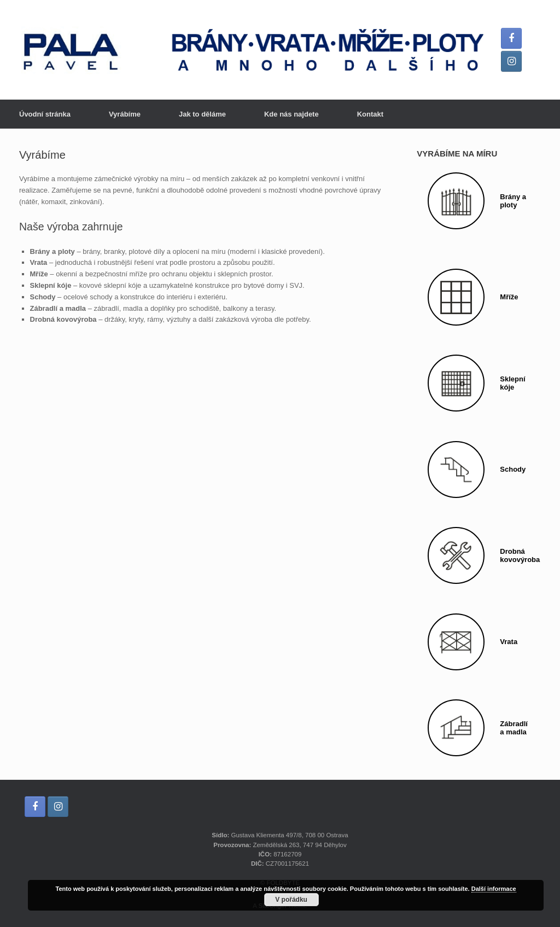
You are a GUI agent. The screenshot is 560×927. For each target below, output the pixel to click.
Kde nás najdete (291, 114)
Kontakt (370, 114)
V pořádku (291, 900)
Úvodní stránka (45, 114)
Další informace (494, 889)
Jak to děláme (202, 114)
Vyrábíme (125, 114)
